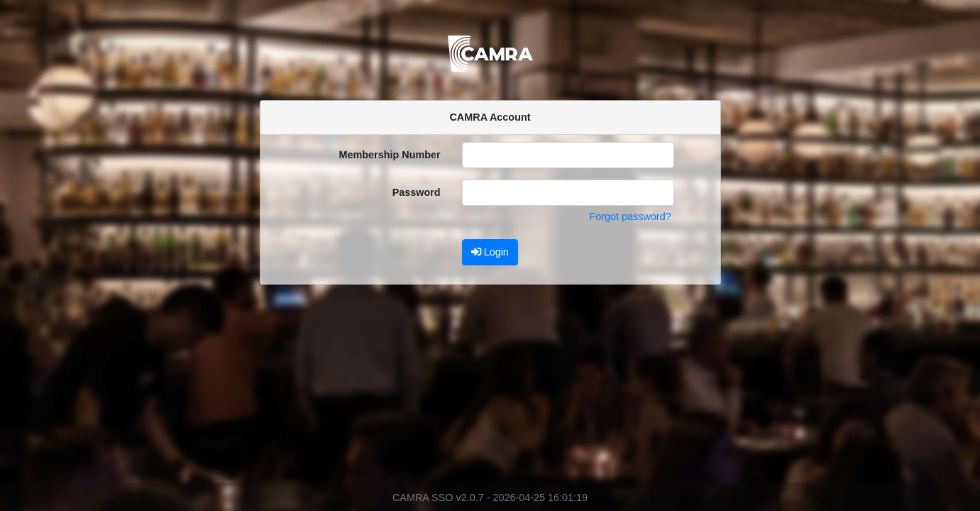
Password (417, 192)
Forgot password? (630, 216)
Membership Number (390, 155)
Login (490, 252)
